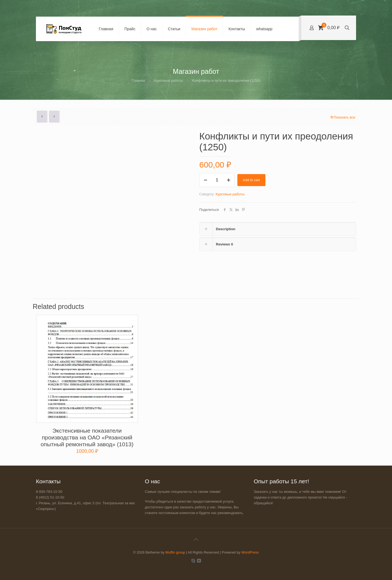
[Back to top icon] (196, 539)
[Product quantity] (217, 180)
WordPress (250, 552)
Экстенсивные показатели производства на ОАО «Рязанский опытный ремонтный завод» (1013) (87, 437)
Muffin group (175, 552)
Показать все (343, 117)
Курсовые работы (169, 81)
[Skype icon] (193, 561)
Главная (138, 81)
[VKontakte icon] (199, 561)
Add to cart (251, 180)
